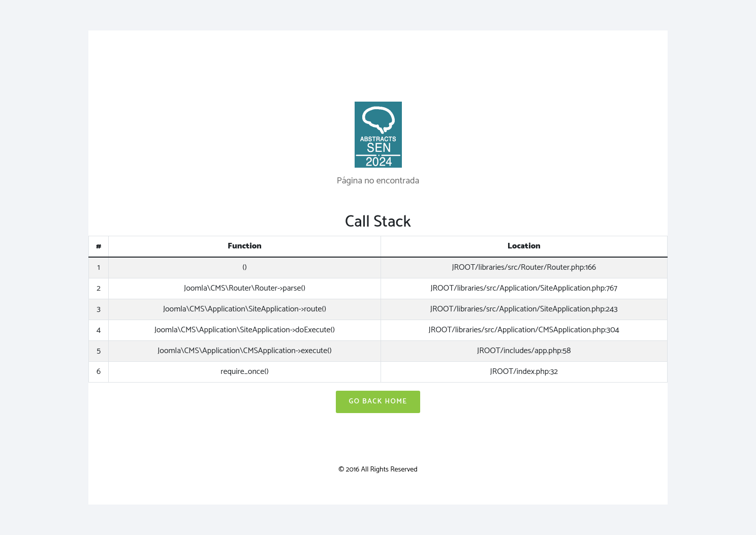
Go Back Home (378, 402)
